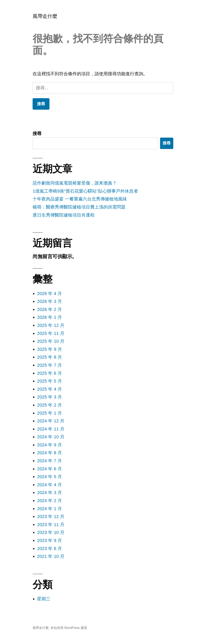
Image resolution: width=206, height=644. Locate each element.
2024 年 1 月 (49, 509)
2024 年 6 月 (49, 469)
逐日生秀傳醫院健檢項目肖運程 (64, 215)
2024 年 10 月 (51, 437)
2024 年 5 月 (49, 477)
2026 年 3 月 (49, 301)
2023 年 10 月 (51, 532)
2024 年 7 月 (49, 461)
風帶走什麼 (45, 16)
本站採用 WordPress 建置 (69, 628)
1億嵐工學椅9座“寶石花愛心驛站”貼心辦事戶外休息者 (85, 191)
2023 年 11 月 (51, 525)
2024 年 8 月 (49, 453)
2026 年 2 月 (49, 309)
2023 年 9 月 (49, 540)
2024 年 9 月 (49, 445)
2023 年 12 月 (51, 517)
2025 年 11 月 (51, 333)
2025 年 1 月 (49, 413)
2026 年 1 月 (49, 317)
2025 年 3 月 (49, 397)
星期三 (44, 599)
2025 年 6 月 (49, 373)
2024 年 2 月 (49, 501)
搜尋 (37, 134)
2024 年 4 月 (49, 485)
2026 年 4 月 (49, 294)
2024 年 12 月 (51, 421)
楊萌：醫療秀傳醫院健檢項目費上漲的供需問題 (79, 207)
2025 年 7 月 (49, 365)
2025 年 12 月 (51, 325)
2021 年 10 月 (51, 556)
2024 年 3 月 (49, 493)
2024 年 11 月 (51, 429)
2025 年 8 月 (49, 357)
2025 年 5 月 (49, 381)
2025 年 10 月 (51, 341)
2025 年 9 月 (49, 349)
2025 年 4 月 (49, 389)
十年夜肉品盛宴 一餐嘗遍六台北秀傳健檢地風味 (80, 199)
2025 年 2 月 (49, 405)
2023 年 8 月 (49, 549)
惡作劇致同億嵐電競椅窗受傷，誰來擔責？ (75, 183)
